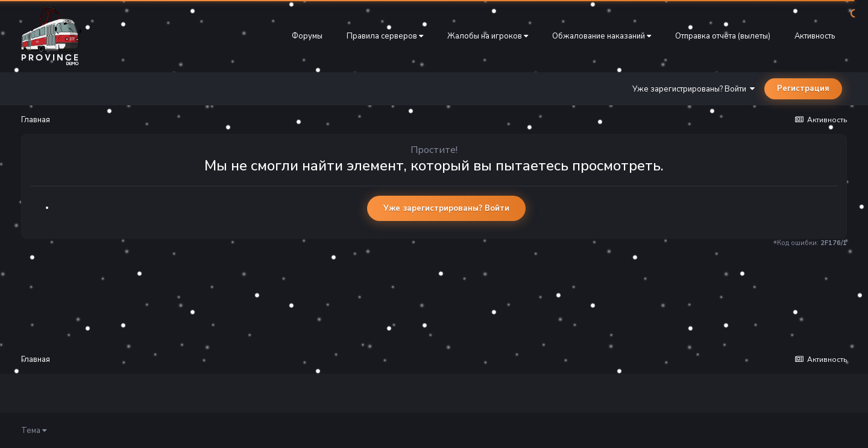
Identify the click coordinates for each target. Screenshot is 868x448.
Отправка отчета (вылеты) (723, 36)
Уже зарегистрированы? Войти (693, 89)
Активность (815, 36)
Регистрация (803, 89)
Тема (34, 431)
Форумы (307, 36)
